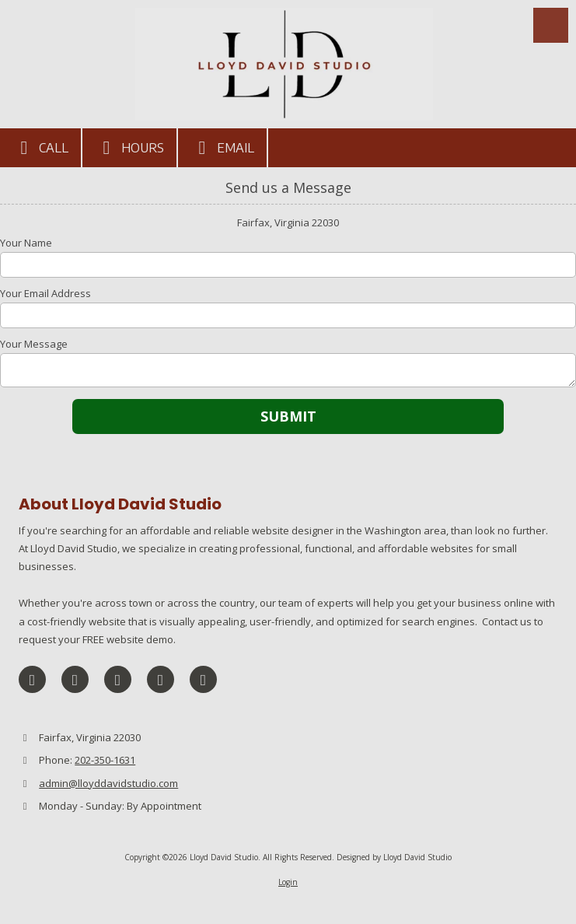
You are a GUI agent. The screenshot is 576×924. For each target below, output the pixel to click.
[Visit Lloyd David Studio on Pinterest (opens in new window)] (161, 679)
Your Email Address (45, 293)
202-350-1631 (105, 760)
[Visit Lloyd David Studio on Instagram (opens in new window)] (203, 679)
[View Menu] (551, 25)
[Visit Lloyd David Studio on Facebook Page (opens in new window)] (32, 679)
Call (40, 148)
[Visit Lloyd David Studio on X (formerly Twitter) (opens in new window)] (75, 679)
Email (222, 148)
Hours (129, 148)
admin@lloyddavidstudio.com (108, 783)
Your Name (26, 243)
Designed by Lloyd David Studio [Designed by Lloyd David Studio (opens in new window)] (394, 857)
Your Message (34, 344)
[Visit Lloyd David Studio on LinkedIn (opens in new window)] (118, 679)
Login (288, 882)
